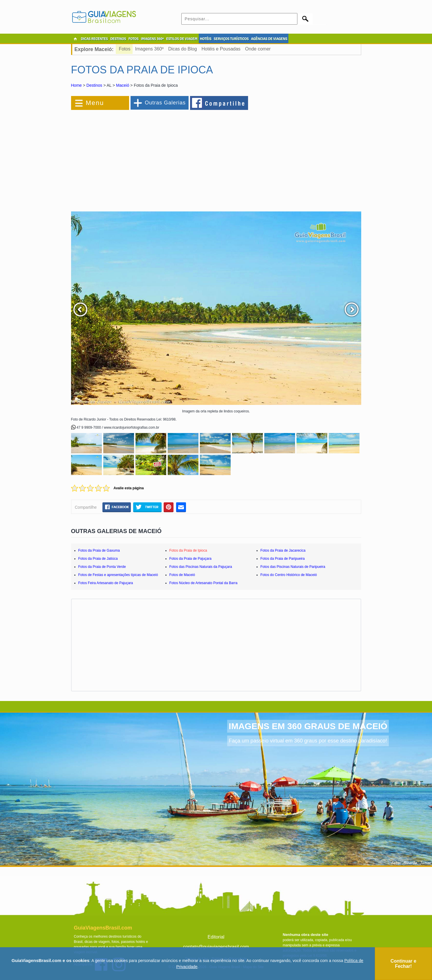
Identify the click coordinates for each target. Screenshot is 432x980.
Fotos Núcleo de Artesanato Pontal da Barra (204, 583)
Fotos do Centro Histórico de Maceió (289, 575)
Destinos (94, 85)
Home (76, 85)
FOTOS (133, 39)
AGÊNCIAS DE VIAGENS (269, 39)
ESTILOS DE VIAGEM (182, 39)
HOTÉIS (206, 39)
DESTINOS (118, 39)
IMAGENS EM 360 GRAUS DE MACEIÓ (308, 726)
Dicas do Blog (183, 49)
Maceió (123, 85)
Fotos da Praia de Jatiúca (98, 559)
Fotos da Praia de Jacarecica (283, 550)
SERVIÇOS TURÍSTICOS (231, 39)
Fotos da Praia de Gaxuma (99, 550)
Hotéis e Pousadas (221, 49)
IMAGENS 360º (152, 39)
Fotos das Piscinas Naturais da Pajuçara (201, 567)
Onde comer (258, 49)
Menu (95, 103)
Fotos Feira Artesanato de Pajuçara (106, 583)
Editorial (216, 937)
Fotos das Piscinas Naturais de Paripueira (293, 567)
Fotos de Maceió (182, 575)
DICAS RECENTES (94, 39)
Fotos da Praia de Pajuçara (190, 559)
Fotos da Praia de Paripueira (283, 559)
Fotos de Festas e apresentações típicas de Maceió (118, 575)
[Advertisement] (134, 158)
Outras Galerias (165, 103)
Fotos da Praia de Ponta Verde (102, 567)
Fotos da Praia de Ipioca (188, 550)
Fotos (124, 49)
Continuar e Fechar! (403, 964)
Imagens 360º (149, 49)
